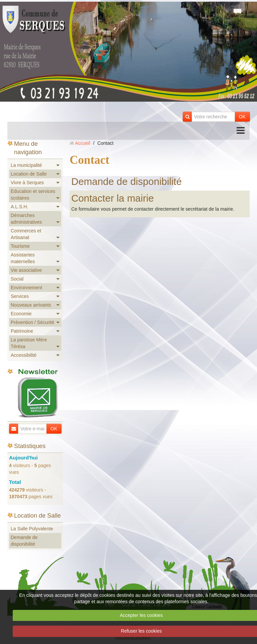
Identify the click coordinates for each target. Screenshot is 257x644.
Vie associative (26, 270)
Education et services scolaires (33, 195)
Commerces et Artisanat (26, 234)
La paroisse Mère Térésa (29, 343)
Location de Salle (29, 174)
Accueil (82, 143)
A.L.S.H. (19, 207)
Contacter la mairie (113, 198)
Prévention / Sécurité (32, 322)
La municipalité (26, 165)
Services (20, 296)
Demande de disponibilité (126, 181)
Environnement (26, 288)
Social (17, 279)
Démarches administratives (26, 219)
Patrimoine (22, 331)
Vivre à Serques (27, 183)
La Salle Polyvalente (32, 529)
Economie (21, 314)
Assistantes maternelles (23, 258)
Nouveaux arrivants (31, 305)
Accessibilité (24, 355)
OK (242, 117)
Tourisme (20, 246)
